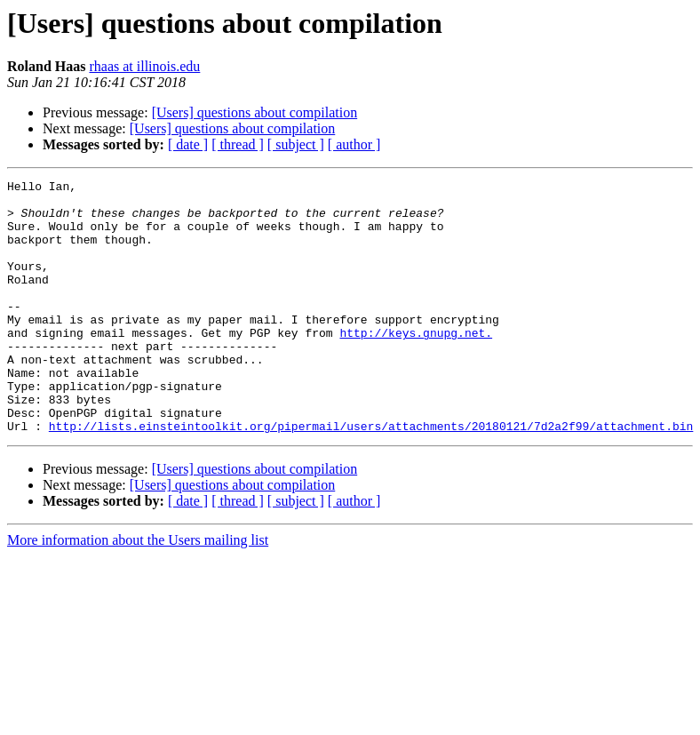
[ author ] (354, 144)
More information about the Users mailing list (138, 591)
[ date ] (188, 144)
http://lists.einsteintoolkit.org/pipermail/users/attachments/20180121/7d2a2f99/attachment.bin (371, 476)
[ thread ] (238, 144)
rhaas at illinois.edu (144, 66)
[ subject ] (296, 144)
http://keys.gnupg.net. (416, 364)
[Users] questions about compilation (255, 112)
